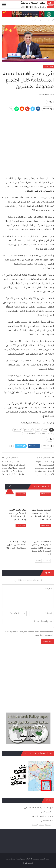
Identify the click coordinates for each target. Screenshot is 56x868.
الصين (45, 430)
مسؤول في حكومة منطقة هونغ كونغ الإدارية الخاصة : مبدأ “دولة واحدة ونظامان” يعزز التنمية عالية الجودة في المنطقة (14, 468)
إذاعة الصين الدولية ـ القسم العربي (37, 808)
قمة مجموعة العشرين (45, 434)
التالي (38, 561)
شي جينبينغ (17, 430)
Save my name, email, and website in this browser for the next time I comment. (29, 634)
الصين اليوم (46, 812)
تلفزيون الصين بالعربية (42, 817)
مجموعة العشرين (29, 434)
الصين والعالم (48, 67)
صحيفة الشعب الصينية (41, 825)
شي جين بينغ (28, 430)
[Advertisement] (28, 142)
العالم (37, 430)
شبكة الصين (46, 821)
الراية (25, 863)
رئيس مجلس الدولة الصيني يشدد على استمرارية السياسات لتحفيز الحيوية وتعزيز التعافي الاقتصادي (45, 468)
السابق (46, 561)
